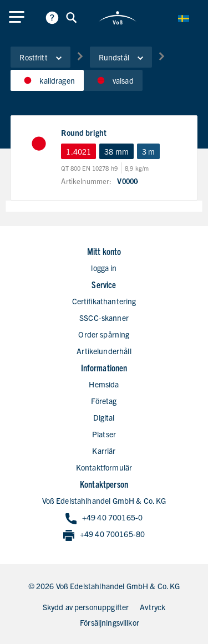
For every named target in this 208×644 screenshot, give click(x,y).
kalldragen (47, 80)
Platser (104, 434)
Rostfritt (40, 57)
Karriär (104, 451)
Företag (104, 401)
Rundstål (121, 57)
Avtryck (153, 607)
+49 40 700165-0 (104, 518)
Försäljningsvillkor (110, 622)
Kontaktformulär (104, 467)
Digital (104, 417)
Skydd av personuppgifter (86, 607)
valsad (113, 80)
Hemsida (104, 384)
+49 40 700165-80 (104, 535)
